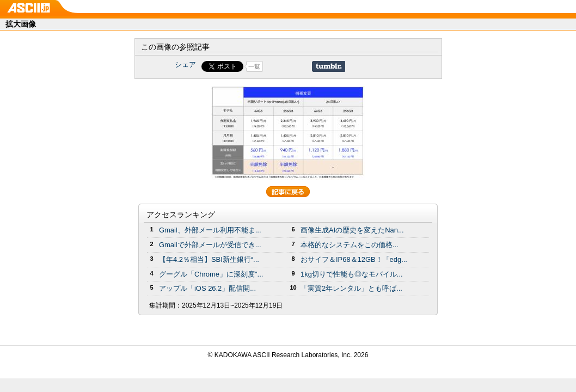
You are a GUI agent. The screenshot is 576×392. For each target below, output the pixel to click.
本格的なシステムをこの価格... (350, 245)
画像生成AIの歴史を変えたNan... (352, 230)
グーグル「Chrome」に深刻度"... (211, 274)
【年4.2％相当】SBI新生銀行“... (209, 259)
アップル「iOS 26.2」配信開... (207, 288)
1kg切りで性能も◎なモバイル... (352, 274)
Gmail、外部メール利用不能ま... (210, 230)
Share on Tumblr (329, 66)
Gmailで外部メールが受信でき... (210, 245)
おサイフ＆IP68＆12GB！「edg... (354, 259)
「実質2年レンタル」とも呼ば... (351, 288)
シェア (185, 65)
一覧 (254, 66)
